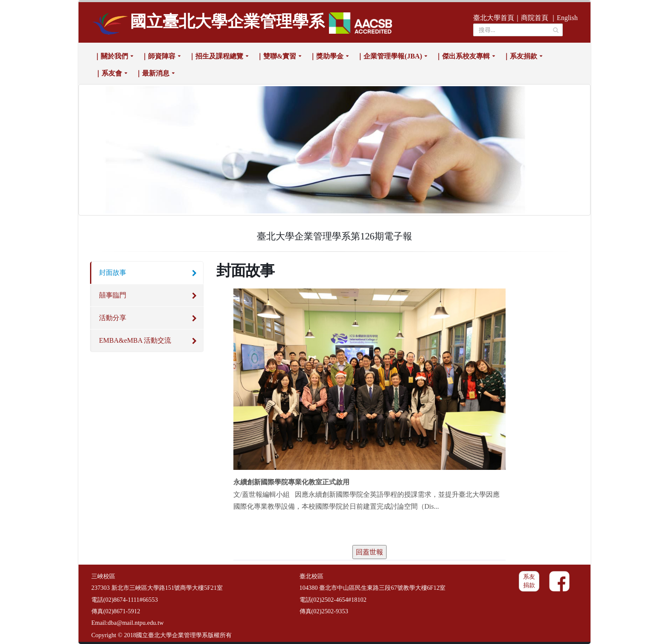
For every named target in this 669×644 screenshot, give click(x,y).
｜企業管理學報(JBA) (389, 56)
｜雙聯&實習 (276, 56)
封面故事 (113, 272)
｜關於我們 (111, 56)
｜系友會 (108, 73)
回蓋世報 (369, 552)
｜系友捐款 (520, 56)
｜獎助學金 (326, 56)
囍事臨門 (113, 295)
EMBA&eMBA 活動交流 (135, 340)
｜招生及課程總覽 (216, 56)
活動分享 (113, 318)
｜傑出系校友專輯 (462, 56)
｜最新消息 (152, 73)
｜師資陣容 (158, 56)
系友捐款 (529, 581)
